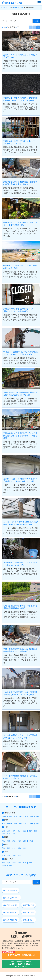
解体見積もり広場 (12, 3)
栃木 (26, 824)
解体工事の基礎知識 (10, 891)
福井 (30, 831)
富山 (25, 831)
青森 (10, 816)
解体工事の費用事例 (10, 920)
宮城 (26, 816)
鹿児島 (4, 865)
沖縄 (10, 865)
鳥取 (19, 848)
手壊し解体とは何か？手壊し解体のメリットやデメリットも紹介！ (20, 142)
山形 (32, 816)
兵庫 (19, 841)
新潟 (3, 831)
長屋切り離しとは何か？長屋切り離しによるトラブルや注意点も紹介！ (20, 224)
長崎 (30, 863)
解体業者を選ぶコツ (10, 912)
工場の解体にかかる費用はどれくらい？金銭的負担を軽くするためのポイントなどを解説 (20, 436)
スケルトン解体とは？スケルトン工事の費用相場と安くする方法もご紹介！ (20, 736)
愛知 (36, 831)
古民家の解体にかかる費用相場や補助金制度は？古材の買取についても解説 (20, 394)
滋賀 (25, 841)
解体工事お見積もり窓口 (21, 955)
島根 (25, 848)
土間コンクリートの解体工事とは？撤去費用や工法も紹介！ (20, 56)
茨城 (32, 824)
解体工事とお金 (29, 912)
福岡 (3, 863)
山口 (14, 848)
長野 (14, 831)
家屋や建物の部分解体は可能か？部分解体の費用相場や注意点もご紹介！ (20, 183)
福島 (37, 816)
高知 (19, 855)
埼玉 (16, 824)
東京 (3, 824)
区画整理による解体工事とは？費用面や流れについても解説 (20, 267)
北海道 (4, 816)
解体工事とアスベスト (11, 898)
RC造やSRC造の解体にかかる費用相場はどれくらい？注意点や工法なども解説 (21, 353)
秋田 (21, 816)
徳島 (9, 855)
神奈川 (9, 824)
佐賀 (25, 863)
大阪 (3, 841)
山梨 (9, 831)
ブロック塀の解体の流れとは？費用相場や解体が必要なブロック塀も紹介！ (20, 650)
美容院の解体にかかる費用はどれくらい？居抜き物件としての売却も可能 (20, 310)
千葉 (21, 824)
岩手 (16, 816)
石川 (19, 831)
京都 (9, 841)
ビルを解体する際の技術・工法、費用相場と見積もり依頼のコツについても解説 (20, 693)
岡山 (9, 848)
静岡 (3, 834)
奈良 (14, 841)
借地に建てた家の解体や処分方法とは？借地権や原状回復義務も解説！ (20, 607)
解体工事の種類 (29, 905)
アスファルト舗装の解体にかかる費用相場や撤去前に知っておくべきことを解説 (20, 99)
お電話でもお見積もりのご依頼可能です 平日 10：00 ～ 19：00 (21, 964)
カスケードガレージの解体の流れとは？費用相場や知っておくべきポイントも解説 (20, 480)
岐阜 (9, 834)
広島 (3, 848)
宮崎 (19, 863)
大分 (14, 863)
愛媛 (14, 855)
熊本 (9, 863)
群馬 (37, 824)
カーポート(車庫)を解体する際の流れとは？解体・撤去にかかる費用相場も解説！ (21, 523)
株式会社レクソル (6, 7)
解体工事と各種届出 (10, 905)
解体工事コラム (29, 920)
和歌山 (31, 841)
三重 (14, 834)
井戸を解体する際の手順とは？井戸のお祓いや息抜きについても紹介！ (20, 564)
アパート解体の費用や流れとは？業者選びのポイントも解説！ (20, 777)
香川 (3, 855)
